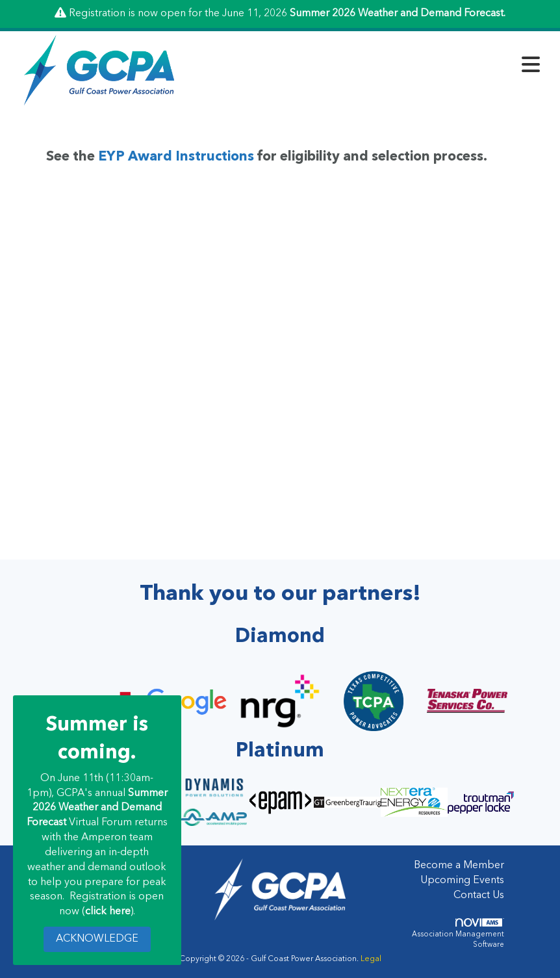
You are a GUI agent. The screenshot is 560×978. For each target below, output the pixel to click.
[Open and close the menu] (367, 68)
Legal (371, 959)
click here (108, 912)
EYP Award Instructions (176, 157)
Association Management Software (458, 933)
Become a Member (459, 866)
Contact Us (479, 895)
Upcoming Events (462, 881)
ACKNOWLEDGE (97, 939)
